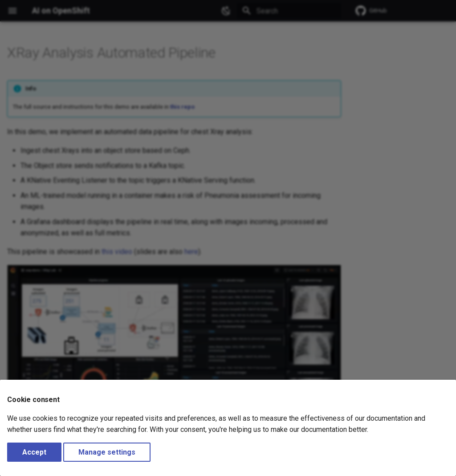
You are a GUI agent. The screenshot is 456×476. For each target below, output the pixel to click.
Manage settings (107, 452)
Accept (34, 452)
